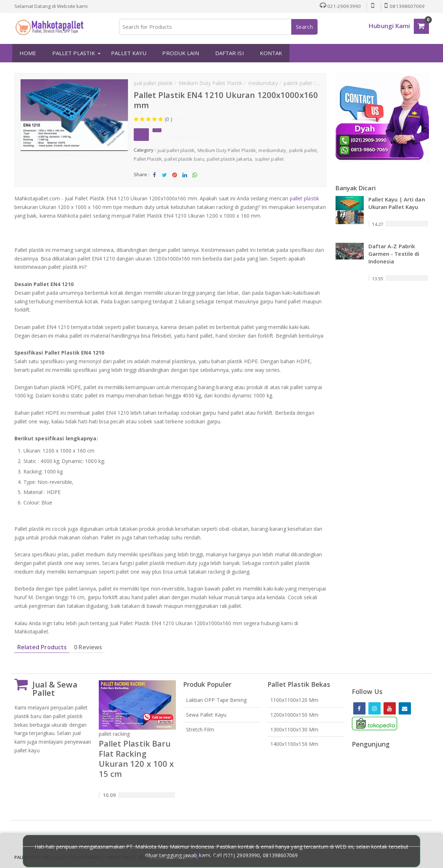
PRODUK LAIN (179, 53)
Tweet (165, 176)
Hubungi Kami (389, 26)
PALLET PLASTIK (72, 53)
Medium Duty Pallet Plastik (227, 150)
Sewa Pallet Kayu (206, 714)
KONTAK (269, 53)
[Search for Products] (218, 27)
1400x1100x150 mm (294, 744)
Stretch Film (200, 729)
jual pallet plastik (176, 150)
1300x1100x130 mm (294, 729)
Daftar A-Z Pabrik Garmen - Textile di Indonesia (394, 253)
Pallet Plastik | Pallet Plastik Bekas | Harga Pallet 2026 (81, 857)
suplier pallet (269, 159)
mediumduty (272, 150)
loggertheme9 (214, 857)
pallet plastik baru (184, 159)
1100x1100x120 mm (294, 700)
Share (154, 176)
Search (305, 27)
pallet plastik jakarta (229, 159)
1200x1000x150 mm (294, 714)
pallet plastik (304, 198)
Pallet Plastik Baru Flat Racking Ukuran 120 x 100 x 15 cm (136, 758)
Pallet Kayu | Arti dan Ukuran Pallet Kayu (397, 202)
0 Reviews (88, 647)
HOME (26, 53)
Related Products (42, 647)
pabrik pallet (303, 150)
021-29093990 (338, 6)
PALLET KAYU (127, 53)
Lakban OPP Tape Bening (216, 700)
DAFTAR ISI (228, 53)
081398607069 (404, 6)
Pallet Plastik (148, 159)
